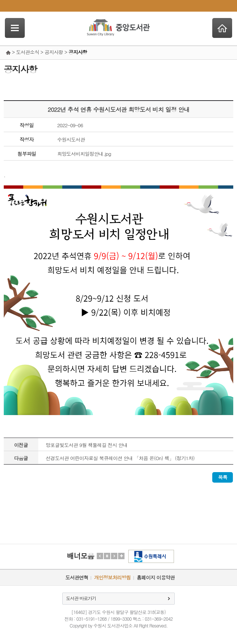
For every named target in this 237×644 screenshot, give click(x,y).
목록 (223, 477)
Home (222, 28)
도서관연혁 (77, 577)
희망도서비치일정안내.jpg (84, 154)
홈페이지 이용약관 (156, 577)
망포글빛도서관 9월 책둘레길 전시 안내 (87, 445)
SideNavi (15, 28)
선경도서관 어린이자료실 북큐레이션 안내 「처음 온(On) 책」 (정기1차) (120, 458)
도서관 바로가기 (81, 598)
